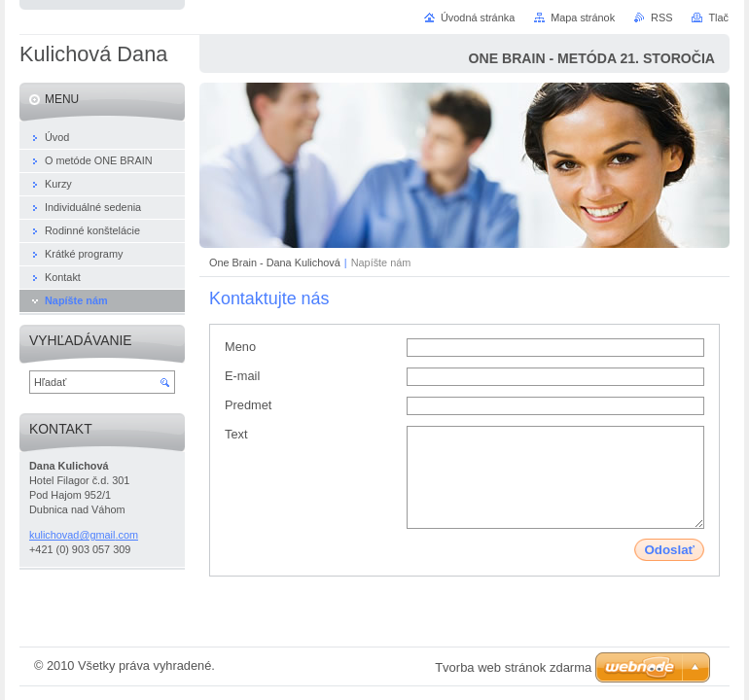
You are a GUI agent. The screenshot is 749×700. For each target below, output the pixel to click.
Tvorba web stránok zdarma (513, 667)
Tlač (718, 17)
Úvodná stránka (478, 17)
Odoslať (669, 550)
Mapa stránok (583, 17)
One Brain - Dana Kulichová (275, 262)
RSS (661, 17)
